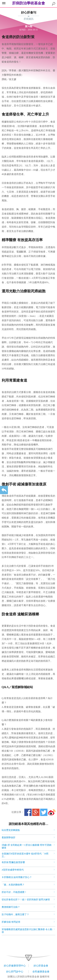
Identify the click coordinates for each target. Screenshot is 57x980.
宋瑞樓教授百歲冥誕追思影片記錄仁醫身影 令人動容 (27, 931)
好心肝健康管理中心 (15, 966)
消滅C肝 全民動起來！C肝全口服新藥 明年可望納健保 (27, 846)
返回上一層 (4, 490)
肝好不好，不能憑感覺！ (14, 892)
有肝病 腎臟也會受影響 (13, 862)
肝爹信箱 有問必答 (11, 922)
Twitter (44, 812)
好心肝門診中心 (15, 972)
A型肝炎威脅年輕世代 (13, 870)
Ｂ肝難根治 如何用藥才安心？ (17, 877)
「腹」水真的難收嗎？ (13, 885)
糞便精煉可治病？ (11, 907)
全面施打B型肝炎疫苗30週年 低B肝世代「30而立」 (25, 855)
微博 (52, 812)
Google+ (36, 812)
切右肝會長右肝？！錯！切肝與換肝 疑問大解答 (26, 900)
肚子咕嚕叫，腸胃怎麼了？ (15, 914)
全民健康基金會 (41, 972)
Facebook (28, 812)
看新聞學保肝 (9, 838)
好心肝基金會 (41, 966)
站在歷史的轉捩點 (11, 830)
